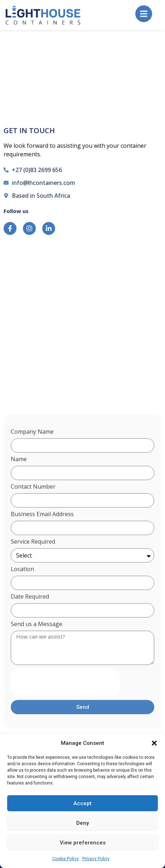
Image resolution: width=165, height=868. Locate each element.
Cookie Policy (65, 859)
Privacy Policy (96, 859)
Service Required (33, 558)
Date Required (30, 613)
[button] (154, 743)
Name (19, 476)
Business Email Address (42, 531)
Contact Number (33, 503)
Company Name (32, 448)
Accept (82, 803)
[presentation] (65, 699)
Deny (82, 823)
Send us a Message (37, 641)
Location (22, 586)
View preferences (83, 843)
